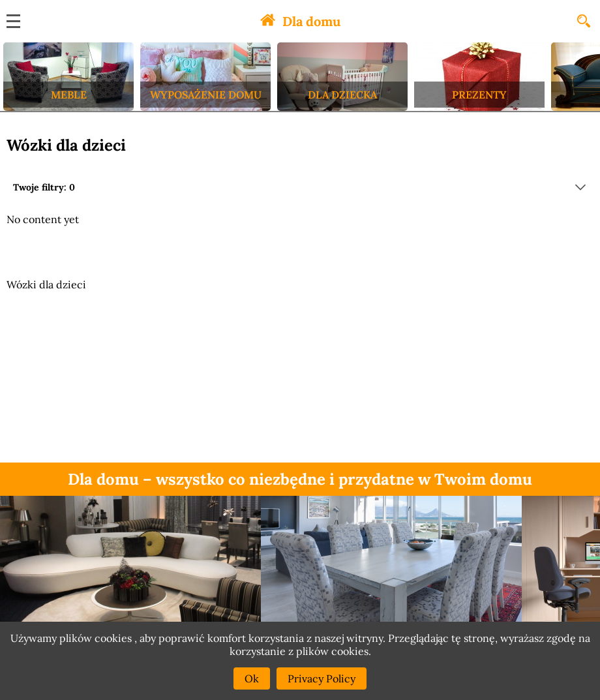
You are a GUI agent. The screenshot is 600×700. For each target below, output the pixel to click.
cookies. (351, 651)
